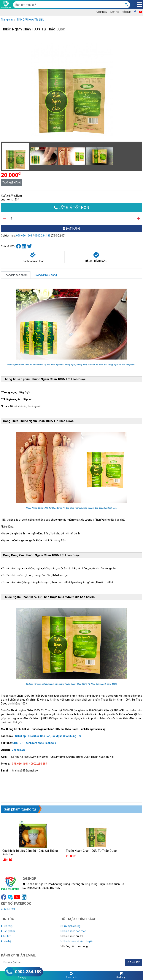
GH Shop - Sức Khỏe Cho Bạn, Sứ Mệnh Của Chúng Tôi (48, 736)
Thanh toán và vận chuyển (77, 941)
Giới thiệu (102, 12)
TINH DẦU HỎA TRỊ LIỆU (30, 20)
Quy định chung (70, 926)
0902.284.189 (42, 236)
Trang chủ (7, 20)
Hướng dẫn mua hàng (74, 946)
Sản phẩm (8, 931)
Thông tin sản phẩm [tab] (16, 275)
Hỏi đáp (126, 12)
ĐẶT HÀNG (71, 229)
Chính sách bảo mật (73, 931)
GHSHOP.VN (8, 909)
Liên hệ (115, 12)
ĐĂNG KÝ (134, 962)
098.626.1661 (24, 236)
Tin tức (6, 936)
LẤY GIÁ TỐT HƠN (71, 208)
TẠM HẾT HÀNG (12, 183)
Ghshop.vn (18, 750)
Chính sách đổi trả (72, 936)
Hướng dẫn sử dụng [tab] (45, 275)
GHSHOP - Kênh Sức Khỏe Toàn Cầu (34, 743)
